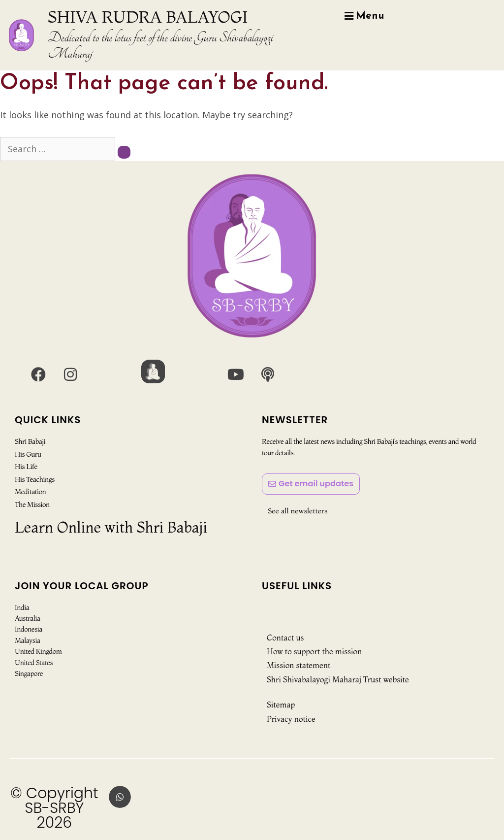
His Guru (28, 454)
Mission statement (299, 665)
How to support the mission (314, 651)
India (22, 607)
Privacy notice (291, 719)
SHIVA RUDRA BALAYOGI (148, 17)
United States (34, 663)
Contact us (285, 638)
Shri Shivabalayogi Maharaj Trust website (338, 679)
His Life (26, 467)
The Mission (32, 504)
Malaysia (28, 640)
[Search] (124, 152)
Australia (28, 618)
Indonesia (29, 629)
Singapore (29, 673)
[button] (120, 797)
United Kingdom (38, 651)
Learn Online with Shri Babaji (111, 527)
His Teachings (34, 479)
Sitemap (281, 705)
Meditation (30, 492)
